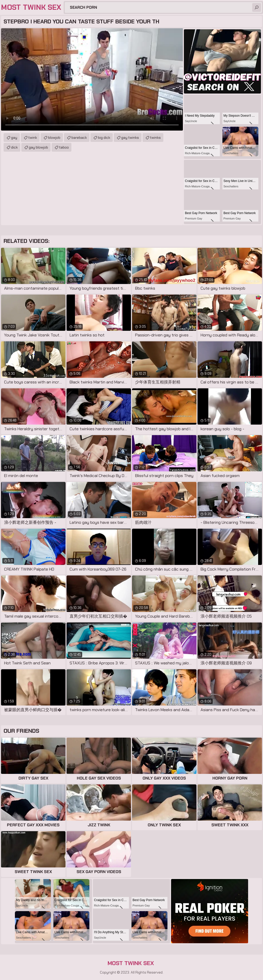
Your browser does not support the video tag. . (92, 79)
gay (14, 138)
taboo (64, 147)
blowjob (54, 138)
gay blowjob (38, 147)
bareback (79, 138)
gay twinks (130, 138)
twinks (155, 138)
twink (33, 138)
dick (14, 147)
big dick (104, 138)
